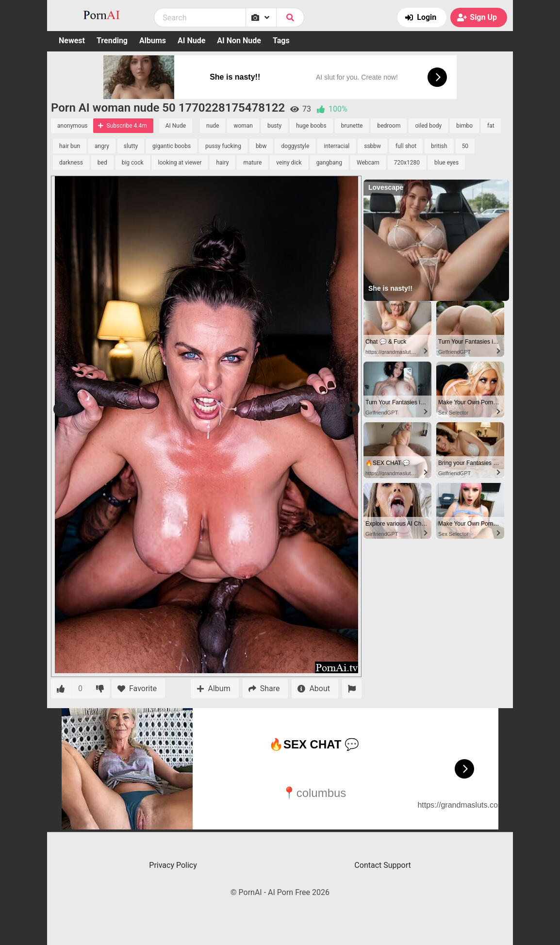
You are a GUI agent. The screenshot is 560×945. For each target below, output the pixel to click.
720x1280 (407, 163)
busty (274, 126)
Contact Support (382, 865)
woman (243, 126)
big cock (133, 163)
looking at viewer (180, 163)
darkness (71, 163)
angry (102, 146)
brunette (352, 126)
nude (213, 126)
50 (465, 146)
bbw (261, 146)
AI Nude (191, 41)
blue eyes (446, 163)
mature (252, 163)
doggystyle (295, 146)
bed (102, 163)
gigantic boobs (172, 146)
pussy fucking (223, 146)
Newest (72, 41)
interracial (337, 146)
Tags (281, 41)
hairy (222, 163)
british (439, 146)
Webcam (368, 163)
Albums (153, 41)
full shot (406, 146)
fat (491, 126)
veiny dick (289, 163)
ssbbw (372, 146)
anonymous (72, 126)
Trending (112, 41)
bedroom (389, 126)
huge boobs (311, 126)
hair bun (70, 146)
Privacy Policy (173, 865)
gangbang (329, 163)
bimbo (464, 126)
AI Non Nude (239, 41)
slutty (131, 146)
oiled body (428, 126)
